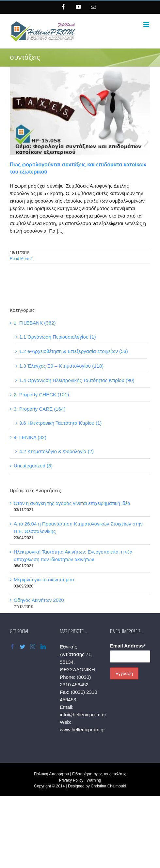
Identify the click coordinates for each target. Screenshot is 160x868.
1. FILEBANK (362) (35, 323)
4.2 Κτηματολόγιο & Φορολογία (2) (56, 451)
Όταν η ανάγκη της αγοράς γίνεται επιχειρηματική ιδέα (72, 503)
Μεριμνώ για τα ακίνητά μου (44, 579)
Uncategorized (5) (33, 466)
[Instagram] (33, 647)
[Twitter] (23, 647)
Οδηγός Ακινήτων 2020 (39, 600)
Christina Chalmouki (108, 786)
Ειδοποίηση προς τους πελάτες (99, 774)
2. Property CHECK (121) (41, 395)
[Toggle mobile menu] (147, 24)
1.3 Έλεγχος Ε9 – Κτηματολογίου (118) (61, 366)
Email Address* (128, 646)
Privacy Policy (71, 780)
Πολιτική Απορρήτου (51, 774)
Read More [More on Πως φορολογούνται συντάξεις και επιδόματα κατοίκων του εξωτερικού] (19, 259)
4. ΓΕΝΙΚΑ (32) (30, 437)
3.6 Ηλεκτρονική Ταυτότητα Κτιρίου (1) (60, 423)
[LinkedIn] (43, 647)
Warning (94, 780)
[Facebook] (12, 647)
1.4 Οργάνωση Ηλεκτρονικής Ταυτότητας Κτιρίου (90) (77, 380)
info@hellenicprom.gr (83, 715)
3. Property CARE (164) (40, 409)
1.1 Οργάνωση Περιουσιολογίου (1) (57, 337)
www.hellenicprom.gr (82, 730)
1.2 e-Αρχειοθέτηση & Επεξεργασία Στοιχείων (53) (74, 351)
